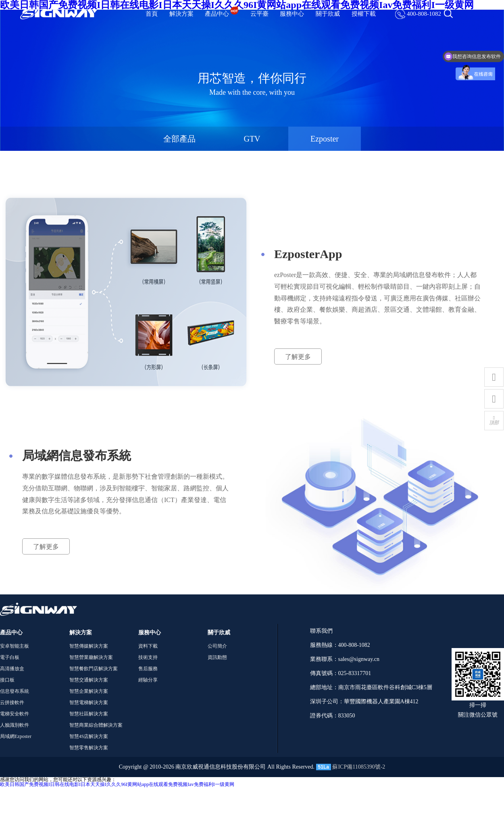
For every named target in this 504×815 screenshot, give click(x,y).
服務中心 (292, 14)
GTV (252, 139)
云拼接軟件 (12, 702)
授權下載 (364, 14)
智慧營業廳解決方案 (91, 657)
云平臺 (259, 14)
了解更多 (298, 357)
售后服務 (148, 669)
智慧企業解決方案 (89, 691)
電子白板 (10, 657)
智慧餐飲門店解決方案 (94, 669)
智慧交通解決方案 (89, 680)
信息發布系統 (15, 691)
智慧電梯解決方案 (89, 702)
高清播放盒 (12, 669)
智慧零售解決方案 (89, 748)
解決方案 (181, 14)
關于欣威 (328, 14)
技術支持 (148, 657)
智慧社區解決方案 (89, 714)
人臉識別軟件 (15, 725)
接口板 (7, 680)
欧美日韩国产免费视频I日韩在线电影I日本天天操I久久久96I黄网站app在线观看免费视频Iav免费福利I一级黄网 (117, 784)
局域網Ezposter (16, 736)
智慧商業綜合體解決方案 (96, 725)
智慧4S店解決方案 (89, 736)
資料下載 (148, 646)
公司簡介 (217, 646)
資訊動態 (217, 657)
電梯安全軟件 (15, 714)
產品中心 (222, 14)
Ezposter (325, 139)
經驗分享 (148, 680)
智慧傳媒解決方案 (89, 646)
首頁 (152, 14)
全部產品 (179, 139)
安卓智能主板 (15, 646)
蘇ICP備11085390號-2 (359, 767)
